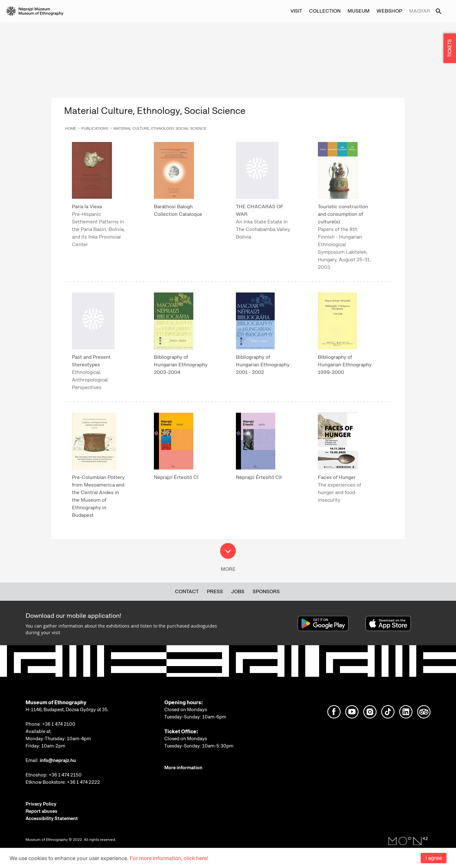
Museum (359, 11)
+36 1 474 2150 (65, 775)
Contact (187, 591)
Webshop (389, 11)
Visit (296, 11)
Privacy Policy (41, 804)
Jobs (238, 591)
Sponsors (266, 591)
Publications (95, 128)
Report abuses (41, 811)
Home (70, 128)
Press (215, 591)
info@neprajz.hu (58, 760)
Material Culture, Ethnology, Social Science (160, 128)
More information (183, 768)
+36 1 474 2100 (59, 724)
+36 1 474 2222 (83, 782)
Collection (325, 11)
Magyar (420, 11)
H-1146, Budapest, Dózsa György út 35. (67, 710)
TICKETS (450, 48)
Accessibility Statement (52, 818)
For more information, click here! (169, 858)
